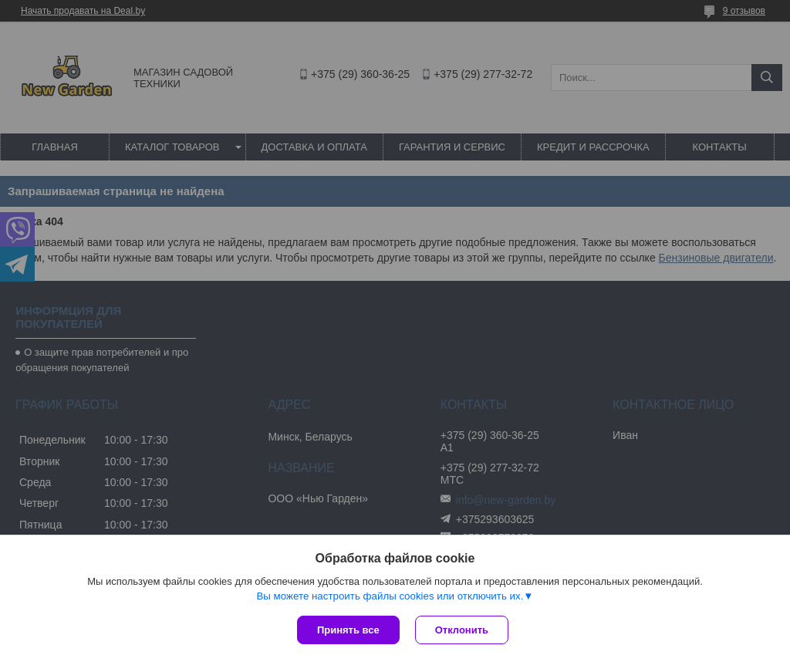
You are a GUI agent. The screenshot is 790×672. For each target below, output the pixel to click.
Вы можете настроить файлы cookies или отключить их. (390, 596)
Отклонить (462, 630)
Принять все (348, 630)
